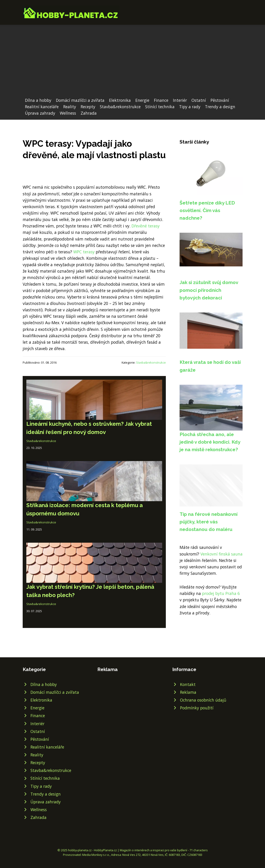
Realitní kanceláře (42, 107)
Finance (161, 100)
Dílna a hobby (38, 100)
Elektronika (120, 100)
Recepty (88, 107)
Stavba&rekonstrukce (120, 107)
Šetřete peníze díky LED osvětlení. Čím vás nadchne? (207, 210)
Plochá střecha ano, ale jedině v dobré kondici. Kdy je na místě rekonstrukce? (210, 442)
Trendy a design (220, 107)
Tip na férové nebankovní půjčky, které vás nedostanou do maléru (209, 522)
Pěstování (220, 100)
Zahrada (89, 113)
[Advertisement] (132, 63)
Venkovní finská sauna (221, 554)
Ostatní (199, 100)
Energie (142, 100)
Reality (70, 107)
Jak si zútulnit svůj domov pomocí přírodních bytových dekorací (209, 290)
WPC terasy (84, 252)
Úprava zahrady (40, 113)
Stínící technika (160, 107)
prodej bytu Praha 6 (221, 593)
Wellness (68, 113)
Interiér (180, 100)
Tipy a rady (190, 107)
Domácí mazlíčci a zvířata (80, 100)
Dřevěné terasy (146, 226)
